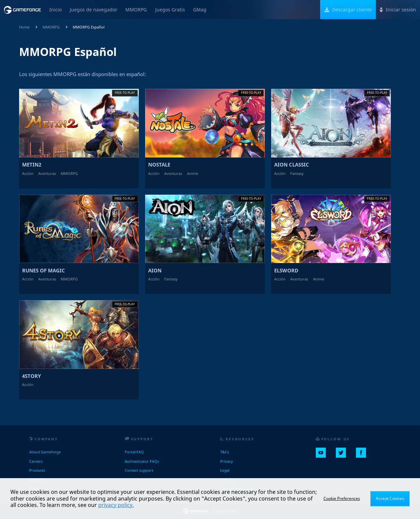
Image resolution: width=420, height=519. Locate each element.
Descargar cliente (348, 10)
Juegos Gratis (170, 10)
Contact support (139, 470)
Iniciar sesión (398, 10)
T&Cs (225, 452)
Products (37, 470)
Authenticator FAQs (142, 461)
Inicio (55, 10)
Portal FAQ (134, 452)
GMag (200, 10)
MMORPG (136, 10)
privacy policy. (116, 505)
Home (24, 27)
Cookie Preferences (342, 498)
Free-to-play (125, 93)
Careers (36, 461)
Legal (225, 470)
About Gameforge (45, 452)
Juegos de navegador (94, 10)
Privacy (227, 461)
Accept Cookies (390, 498)
